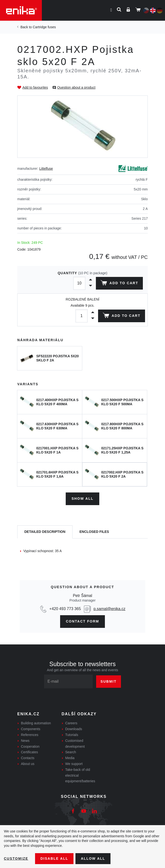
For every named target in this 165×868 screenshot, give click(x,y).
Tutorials (72, 735)
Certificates (29, 752)
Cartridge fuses (44, 27)
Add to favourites (35, 87)
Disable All (54, 859)
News (25, 741)
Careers (71, 723)
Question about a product (76, 87)
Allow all (93, 859)
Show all (82, 499)
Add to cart (119, 284)
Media (70, 758)
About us (28, 764)
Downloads (74, 729)
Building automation (36, 723)
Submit (109, 681)
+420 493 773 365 (65, 609)
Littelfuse (46, 169)
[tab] (45, 532)
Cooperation (30, 746)
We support (74, 764)
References (30, 735)
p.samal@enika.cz (109, 609)
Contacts (28, 758)
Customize (16, 859)
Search (71, 752)
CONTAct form (83, 621)
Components (31, 729)
